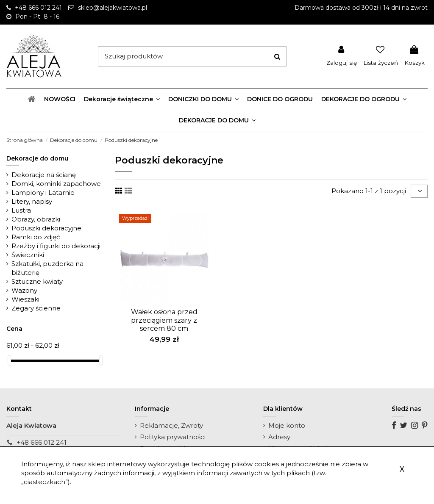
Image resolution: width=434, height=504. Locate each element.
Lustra (21, 210)
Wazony (24, 290)
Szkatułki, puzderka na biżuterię (47, 268)
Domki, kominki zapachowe (56, 184)
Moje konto (287, 425)
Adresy (279, 437)
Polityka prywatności (173, 437)
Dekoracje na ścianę (44, 175)
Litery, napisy (32, 201)
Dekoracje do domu (37, 158)
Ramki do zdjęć (36, 237)
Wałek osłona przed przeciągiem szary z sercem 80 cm (164, 320)
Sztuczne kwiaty (37, 281)
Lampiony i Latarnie (43, 192)
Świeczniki (28, 255)
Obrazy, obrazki (36, 219)
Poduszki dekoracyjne (46, 228)
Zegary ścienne (36, 308)
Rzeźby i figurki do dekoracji (56, 246)
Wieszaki (25, 299)
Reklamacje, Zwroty (171, 425)
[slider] (9, 361)
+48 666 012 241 (42, 442)
